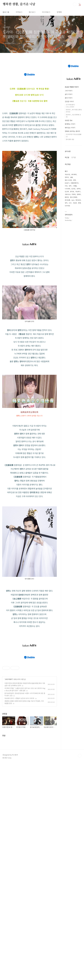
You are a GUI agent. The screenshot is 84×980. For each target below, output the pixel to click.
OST (70, 203)
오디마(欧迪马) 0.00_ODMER (70, 106)
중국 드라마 (68, 180)
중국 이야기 (69, 98)
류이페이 (74, 174)
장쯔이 (67, 177)
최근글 (67, 157)
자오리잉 (67, 174)
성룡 (71, 177)
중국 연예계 (74, 197)
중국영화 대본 (70, 139)
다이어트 (67, 206)
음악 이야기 (69, 94)
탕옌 (79, 203)
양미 (66, 203)
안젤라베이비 (75, 183)
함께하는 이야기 (70, 124)
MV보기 (67, 183)
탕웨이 (79, 194)
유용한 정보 (69, 120)
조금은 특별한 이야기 (72, 87)
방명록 (59, 12)
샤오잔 (75, 203)
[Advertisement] (29, 436)
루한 (74, 180)
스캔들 (75, 186)
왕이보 (72, 191)
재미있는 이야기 (70, 128)
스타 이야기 (9, 846)
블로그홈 (6, 12)
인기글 (74, 157)
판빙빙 (67, 197)
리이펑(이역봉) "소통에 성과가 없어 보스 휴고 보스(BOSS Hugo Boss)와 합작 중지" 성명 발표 (25, 856)
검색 (75, 4)
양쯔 (70, 186)
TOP (80, 922)
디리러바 (67, 189)
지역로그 (19, 12)
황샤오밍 (78, 200)
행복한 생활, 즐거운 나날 (19, 4)
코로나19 (68, 194)
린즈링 (73, 189)
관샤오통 (67, 200)
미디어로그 (46, 12)
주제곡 (74, 194)
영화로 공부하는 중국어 (72, 131)
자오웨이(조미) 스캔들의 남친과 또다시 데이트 (19, 865)
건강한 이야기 (69, 101)
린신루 (67, 191)
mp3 (73, 200)
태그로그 (32, 12)
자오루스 (78, 191)
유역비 (79, 189)
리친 (66, 186)
